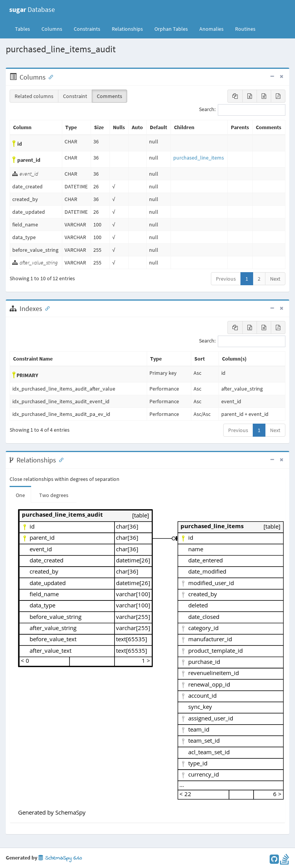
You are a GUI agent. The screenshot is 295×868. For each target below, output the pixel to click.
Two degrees (54, 495)
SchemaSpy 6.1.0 (60, 858)
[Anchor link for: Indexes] (46, 308)
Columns (52, 29)
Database (32, 9)
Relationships (127, 29)
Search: (242, 110)
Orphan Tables (171, 29)
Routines (245, 29)
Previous (226, 279)
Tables (25, 28)
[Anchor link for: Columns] (49, 76)
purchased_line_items (199, 158)
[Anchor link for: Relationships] (60, 459)
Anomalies (211, 29)
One (20, 495)
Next (275, 279)
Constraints (87, 29)
